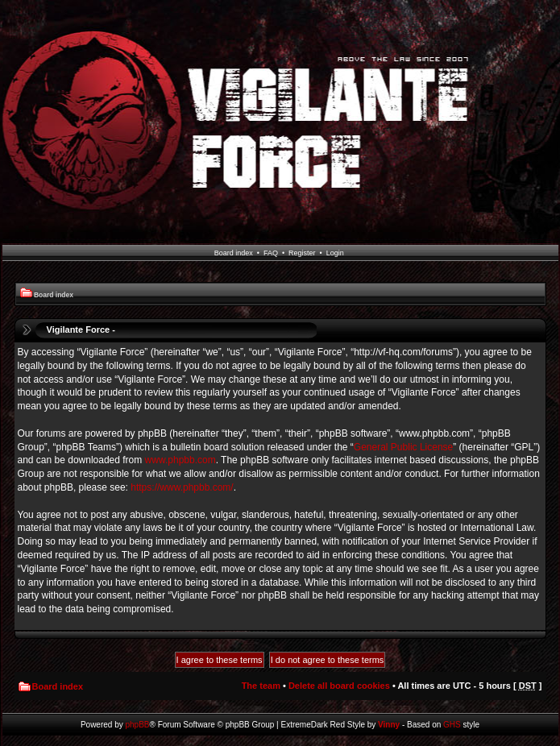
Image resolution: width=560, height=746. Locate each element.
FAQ (271, 253)
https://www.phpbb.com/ (182, 487)
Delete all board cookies (339, 686)
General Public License (403, 447)
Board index (234, 253)
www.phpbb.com (180, 460)
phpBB (138, 725)
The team (261, 686)
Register (302, 253)
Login (335, 253)
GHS (452, 725)
